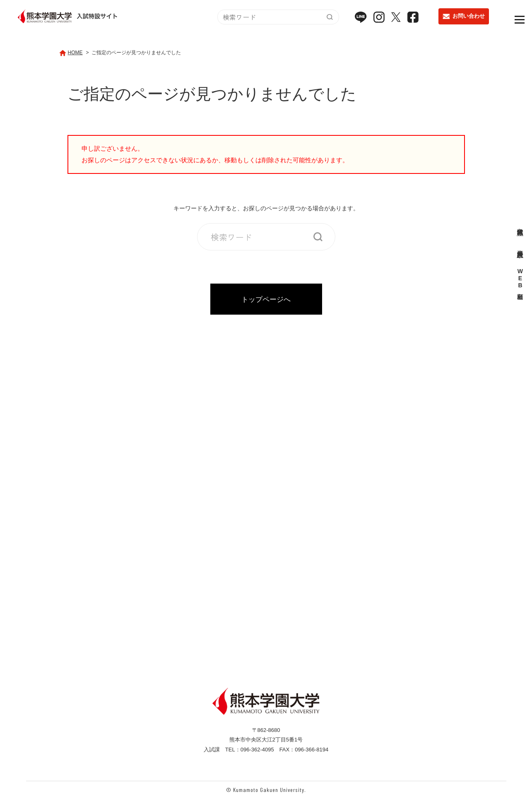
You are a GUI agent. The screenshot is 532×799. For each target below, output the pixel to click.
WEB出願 (520, 279)
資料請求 (520, 247)
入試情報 (520, 224)
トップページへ (266, 299)
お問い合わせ (464, 19)
